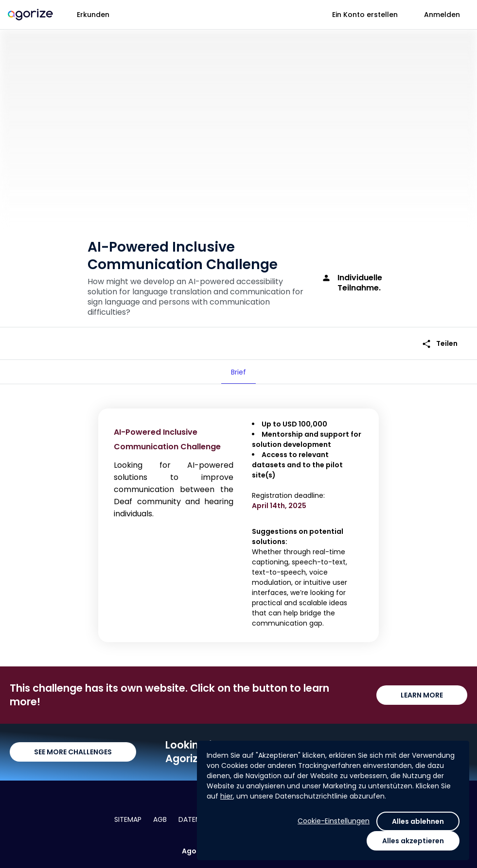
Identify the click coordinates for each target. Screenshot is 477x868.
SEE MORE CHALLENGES (73, 752)
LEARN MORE (422, 695)
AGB (160, 819)
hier (227, 796)
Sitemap (128, 819)
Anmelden (442, 15)
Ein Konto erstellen (365, 15)
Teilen (440, 344)
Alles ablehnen (418, 821)
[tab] (238, 372)
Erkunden (93, 15)
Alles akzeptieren (413, 841)
